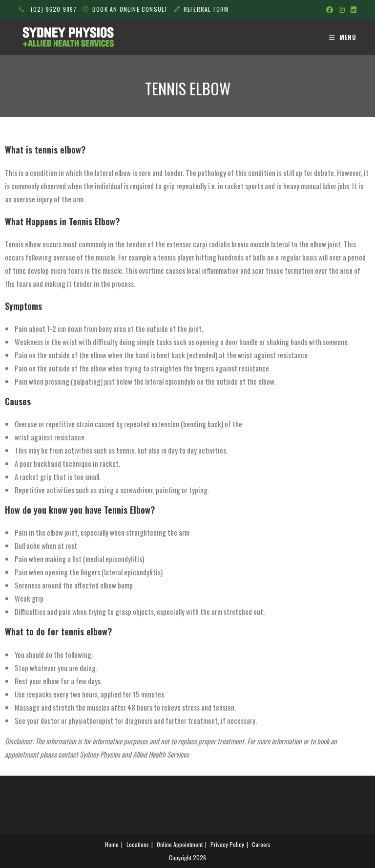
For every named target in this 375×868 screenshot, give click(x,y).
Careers (261, 844)
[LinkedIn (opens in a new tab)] (352, 9)
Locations (138, 844)
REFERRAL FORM (206, 9)
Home (112, 844)
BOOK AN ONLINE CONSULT (131, 9)
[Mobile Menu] (343, 37)
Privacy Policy (227, 844)
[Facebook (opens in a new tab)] (330, 9)
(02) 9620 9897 (48, 9)
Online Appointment (180, 844)
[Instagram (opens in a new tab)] (342, 9)
